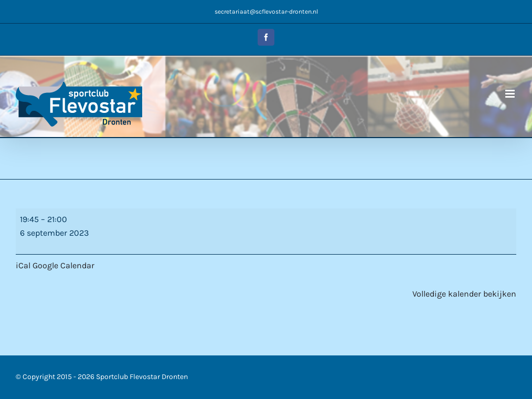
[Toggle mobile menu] (511, 94)
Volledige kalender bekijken (464, 294)
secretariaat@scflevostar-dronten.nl (266, 12)
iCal (23, 265)
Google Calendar (63, 265)
